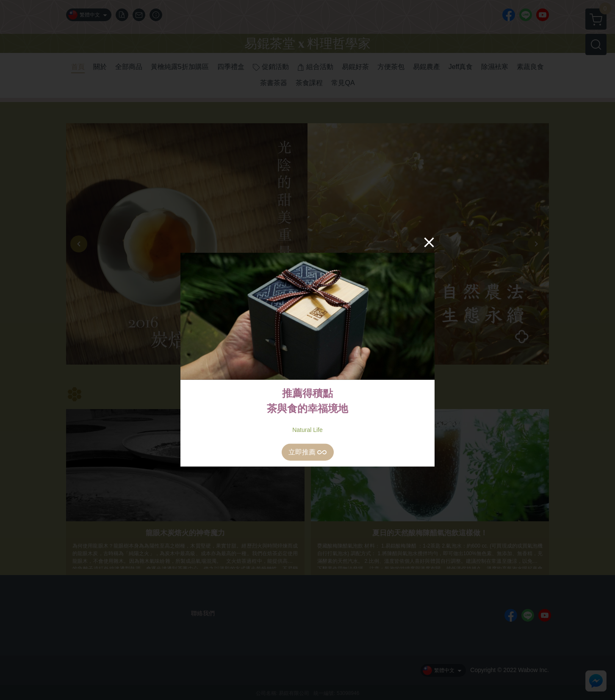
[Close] (429, 242)
